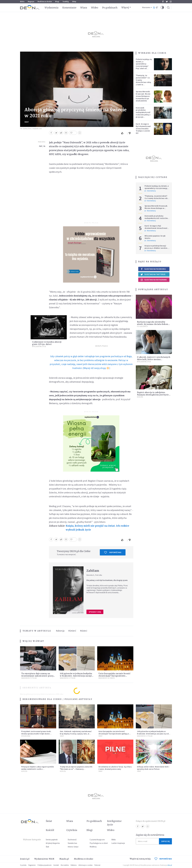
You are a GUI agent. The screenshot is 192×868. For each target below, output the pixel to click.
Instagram (171, 2)
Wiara (84, 8)
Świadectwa (72, 843)
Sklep (74, 2)
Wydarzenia (51, 8)
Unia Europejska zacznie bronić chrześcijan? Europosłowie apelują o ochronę (114, 676)
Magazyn (31, 2)
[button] (162, 8)
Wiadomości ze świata (107, 678)
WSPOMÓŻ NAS (163, 859)
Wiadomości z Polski (29, 678)
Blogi (57, 2)
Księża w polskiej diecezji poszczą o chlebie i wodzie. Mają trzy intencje (156, 248)
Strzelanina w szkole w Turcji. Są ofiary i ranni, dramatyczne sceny (115, 768)
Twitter (167, 2)
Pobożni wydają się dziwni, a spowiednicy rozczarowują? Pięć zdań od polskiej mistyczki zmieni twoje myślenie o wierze (144, 67)
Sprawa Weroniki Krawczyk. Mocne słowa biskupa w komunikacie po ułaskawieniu (143, 96)
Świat (27, 122)
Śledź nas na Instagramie (154, 280)
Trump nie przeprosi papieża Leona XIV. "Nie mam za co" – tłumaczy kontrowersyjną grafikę (76, 769)
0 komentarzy (150, 221)
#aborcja (60, 631)
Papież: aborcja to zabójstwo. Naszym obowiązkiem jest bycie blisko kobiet (153, 395)
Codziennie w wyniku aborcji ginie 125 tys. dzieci (47, 343)
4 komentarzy (150, 211)
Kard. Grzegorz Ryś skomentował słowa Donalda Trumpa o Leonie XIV (143, 129)
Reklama (74, 865)
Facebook (163, 2)
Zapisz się (165, 841)
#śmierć (72, 631)
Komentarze (69, 8)
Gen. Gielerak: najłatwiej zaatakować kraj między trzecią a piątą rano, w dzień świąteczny (76, 734)
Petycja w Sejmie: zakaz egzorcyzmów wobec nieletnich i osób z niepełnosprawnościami (38, 769)
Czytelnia (72, 830)
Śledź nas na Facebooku (153, 269)
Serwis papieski (52, 840)
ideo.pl (170, 865)
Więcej (125, 7)
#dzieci (84, 631)
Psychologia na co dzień (99, 843)
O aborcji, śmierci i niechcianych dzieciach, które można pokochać (154, 359)
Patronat (97, 865)
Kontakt (56, 865)
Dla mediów (65, 865)
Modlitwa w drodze (45, 2)
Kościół (140, 397)
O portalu (23, 865)
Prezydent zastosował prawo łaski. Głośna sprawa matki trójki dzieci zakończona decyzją (36, 734)
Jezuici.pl (25, 859)
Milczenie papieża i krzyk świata (155, 237)
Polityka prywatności (45, 865)
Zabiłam (93, 571)
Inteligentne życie (114, 823)
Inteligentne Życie (39, 346)
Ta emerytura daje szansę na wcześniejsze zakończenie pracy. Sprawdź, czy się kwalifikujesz (37, 676)
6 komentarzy (150, 201)
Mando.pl (64, 859)
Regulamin (32, 865)
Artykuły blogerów (53, 843)
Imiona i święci (73, 847)
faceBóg (66, 2)
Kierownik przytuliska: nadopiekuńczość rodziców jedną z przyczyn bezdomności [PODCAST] (143, 115)
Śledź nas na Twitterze (153, 274)
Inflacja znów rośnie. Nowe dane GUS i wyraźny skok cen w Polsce (153, 768)
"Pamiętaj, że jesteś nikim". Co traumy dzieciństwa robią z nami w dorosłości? (143, 81)
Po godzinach (110, 8)
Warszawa (146, 8)
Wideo (95, 8)
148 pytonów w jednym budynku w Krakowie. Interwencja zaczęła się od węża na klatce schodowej (76, 676)
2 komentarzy (150, 191)
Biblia (22, 2)
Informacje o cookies (85, 865)
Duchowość (72, 840)
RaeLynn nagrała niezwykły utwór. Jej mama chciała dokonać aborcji (154, 324)
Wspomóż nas (113, 552)
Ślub (47, 847)
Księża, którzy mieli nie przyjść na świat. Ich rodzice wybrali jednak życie (97, 528)
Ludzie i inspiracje (118, 843)
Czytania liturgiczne (97, 840)
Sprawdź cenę (95, 612)
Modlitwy (93, 847)
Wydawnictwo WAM (44, 859)
